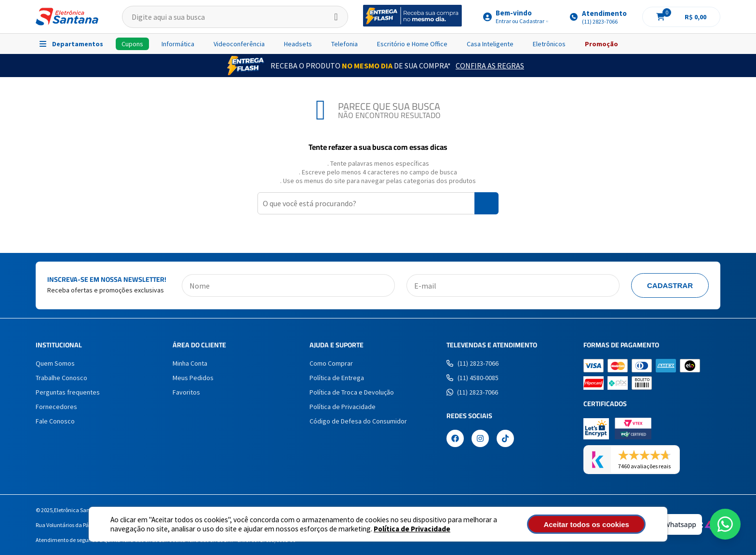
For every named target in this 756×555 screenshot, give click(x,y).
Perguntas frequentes (68, 392)
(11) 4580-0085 (472, 378)
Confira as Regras (490, 66)
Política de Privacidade (412, 529)
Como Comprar (331, 363)
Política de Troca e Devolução (352, 392)
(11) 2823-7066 (472, 363)
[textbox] (235, 17)
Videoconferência (239, 44)
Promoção (601, 44)
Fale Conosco (55, 421)
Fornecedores (56, 407)
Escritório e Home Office (412, 44)
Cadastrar (670, 285)
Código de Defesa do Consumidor (358, 421)
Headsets (298, 44)
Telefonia (344, 44)
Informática (178, 44)
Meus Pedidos (193, 378)
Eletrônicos (549, 44)
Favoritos (186, 392)
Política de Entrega (337, 378)
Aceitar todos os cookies (594, 524)
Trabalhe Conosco (61, 378)
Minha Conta (190, 363)
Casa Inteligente (490, 44)
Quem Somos (55, 363)
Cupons (132, 44)
